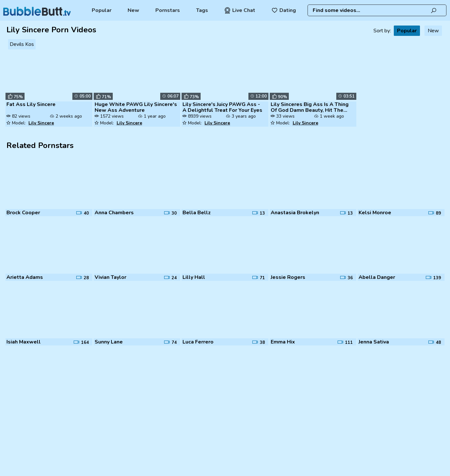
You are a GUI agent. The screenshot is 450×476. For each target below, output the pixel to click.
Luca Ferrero (198, 342)
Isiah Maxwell (24, 342)
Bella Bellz (197, 213)
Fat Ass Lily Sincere (31, 104)
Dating (284, 10)
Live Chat (240, 10)
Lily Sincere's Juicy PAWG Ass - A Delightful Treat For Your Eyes (222, 107)
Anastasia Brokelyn (295, 213)
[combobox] (377, 10)
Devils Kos (22, 44)
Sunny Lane (109, 342)
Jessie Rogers (288, 277)
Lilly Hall (194, 277)
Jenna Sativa (374, 342)
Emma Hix (283, 342)
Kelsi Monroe (375, 213)
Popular (102, 10)
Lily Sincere (41, 123)
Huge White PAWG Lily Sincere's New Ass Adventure (136, 107)
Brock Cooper (23, 213)
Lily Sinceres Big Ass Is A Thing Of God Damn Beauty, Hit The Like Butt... (310, 107)
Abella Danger (377, 277)
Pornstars (168, 10)
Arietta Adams (25, 277)
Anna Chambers (114, 213)
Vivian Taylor (110, 277)
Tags (202, 10)
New (133, 10)
